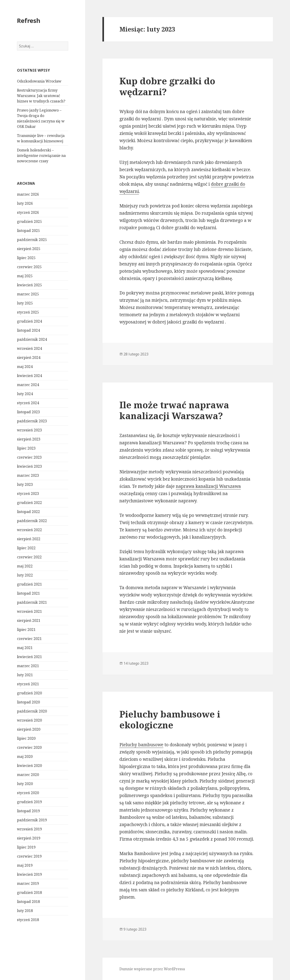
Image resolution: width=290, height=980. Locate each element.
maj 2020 (25, 756)
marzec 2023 (28, 475)
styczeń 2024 (28, 403)
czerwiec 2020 (29, 747)
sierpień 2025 (29, 249)
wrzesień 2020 (29, 720)
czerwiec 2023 (29, 457)
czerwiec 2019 (29, 856)
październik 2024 (32, 339)
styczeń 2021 (28, 684)
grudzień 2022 (29, 503)
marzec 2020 (28, 775)
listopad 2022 (28, 512)
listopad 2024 (28, 330)
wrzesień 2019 (29, 829)
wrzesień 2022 (29, 530)
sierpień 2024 (29, 357)
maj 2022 (25, 566)
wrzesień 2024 (29, 348)
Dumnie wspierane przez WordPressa (152, 969)
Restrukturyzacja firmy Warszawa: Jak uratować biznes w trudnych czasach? (41, 96)
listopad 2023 (28, 412)
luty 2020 (25, 784)
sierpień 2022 (29, 539)
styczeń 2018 (28, 920)
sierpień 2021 (29, 620)
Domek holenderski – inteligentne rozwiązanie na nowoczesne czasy (41, 156)
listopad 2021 (28, 593)
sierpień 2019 (29, 838)
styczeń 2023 (28, 494)
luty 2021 (25, 675)
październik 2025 (32, 240)
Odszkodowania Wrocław (39, 81)
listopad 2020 (28, 702)
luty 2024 (25, 394)
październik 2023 (32, 421)
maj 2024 (25, 367)
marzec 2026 (28, 194)
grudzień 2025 (29, 221)
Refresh (29, 21)
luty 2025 (25, 303)
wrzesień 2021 (29, 611)
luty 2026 (25, 203)
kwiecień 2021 (29, 657)
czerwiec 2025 (29, 267)
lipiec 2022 (26, 548)
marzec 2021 (28, 666)
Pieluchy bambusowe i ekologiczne (170, 719)
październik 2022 (32, 521)
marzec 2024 (28, 385)
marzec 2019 (28, 883)
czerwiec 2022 (29, 557)
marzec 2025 (28, 294)
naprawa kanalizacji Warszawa (208, 486)
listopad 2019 (28, 811)
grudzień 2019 (29, 802)
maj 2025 (25, 276)
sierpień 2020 (29, 729)
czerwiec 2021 (29, 639)
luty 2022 (25, 575)
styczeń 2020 (28, 793)
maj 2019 (25, 865)
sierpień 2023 (29, 439)
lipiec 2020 (26, 738)
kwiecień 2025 (29, 285)
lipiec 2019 (26, 847)
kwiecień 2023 (29, 466)
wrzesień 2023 (29, 430)
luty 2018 (25, 911)
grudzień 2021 (29, 584)
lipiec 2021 (26, 630)
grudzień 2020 (29, 693)
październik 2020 (32, 711)
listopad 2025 (28, 231)
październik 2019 (32, 820)
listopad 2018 (28, 902)
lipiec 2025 (26, 258)
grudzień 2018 (29, 892)
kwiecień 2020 (29, 766)
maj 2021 (25, 648)
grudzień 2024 (29, 321)
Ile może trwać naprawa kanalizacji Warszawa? (174, 410)
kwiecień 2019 (29, 874)
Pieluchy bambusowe (141, 745)
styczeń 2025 (28, 312)
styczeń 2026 (28, 212)
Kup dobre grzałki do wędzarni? (167, 86)
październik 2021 (32, 602)
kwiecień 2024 (29, 376)
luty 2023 (25, 484)
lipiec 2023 (26, 448)
